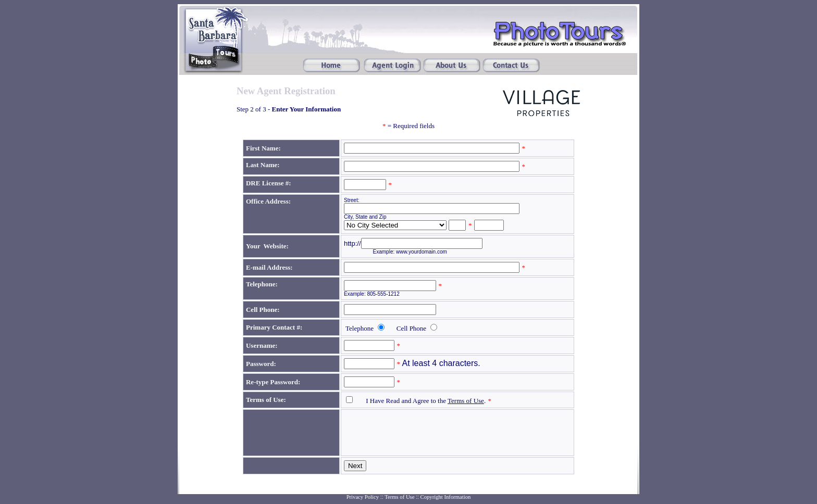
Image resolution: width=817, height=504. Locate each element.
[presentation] (423, 433)
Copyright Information (446, 497)
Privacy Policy (363, 497)
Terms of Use (399, 497)
